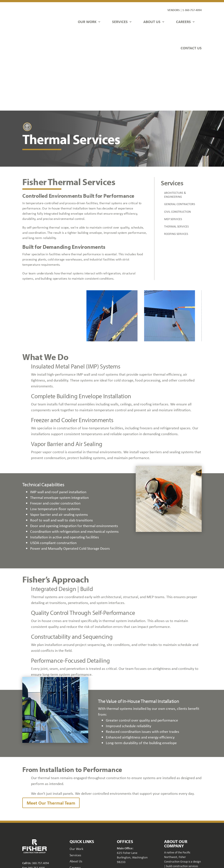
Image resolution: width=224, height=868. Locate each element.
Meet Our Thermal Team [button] (51, 751)
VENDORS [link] (174, 10)
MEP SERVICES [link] (173, 167)
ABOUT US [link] (152, 22)
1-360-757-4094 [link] (192, 10)
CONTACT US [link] (191, 48)
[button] (168, 843)
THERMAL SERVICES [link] (176, 174)
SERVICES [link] (120, 22)
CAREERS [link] (183, 22)
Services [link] (75, 803)
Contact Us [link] (77, 822)
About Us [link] (76, 809)
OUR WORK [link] (87, 22)
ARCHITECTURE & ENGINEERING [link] (175, 143)
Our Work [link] (76, 797)
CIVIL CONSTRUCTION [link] (177, 159)
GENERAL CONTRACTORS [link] (180, 152)
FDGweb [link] (187, 851)
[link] (35, 30)
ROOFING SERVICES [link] (176, 182)
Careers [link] (75, 815)
